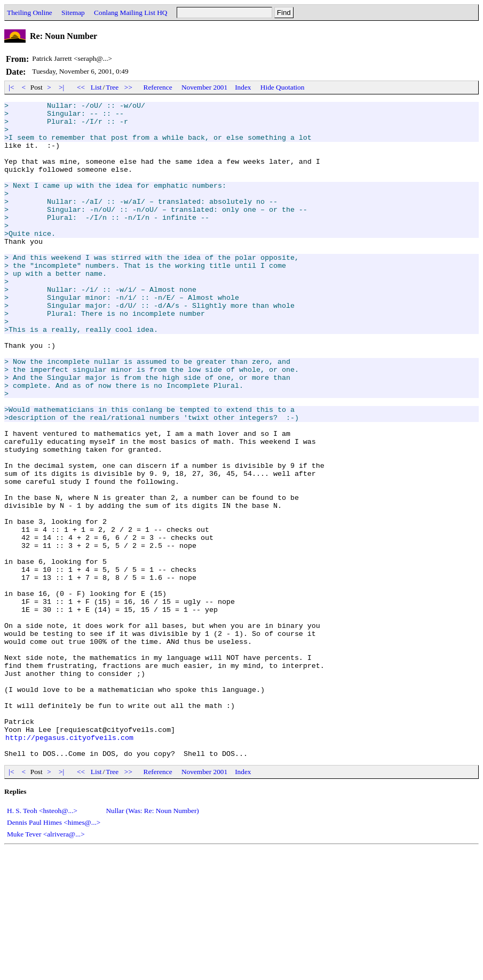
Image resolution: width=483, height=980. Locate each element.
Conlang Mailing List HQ (130, 13)
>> (129, 87)
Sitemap (73, 13)
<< (81, 87)
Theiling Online (30, 13)
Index (243, 87)
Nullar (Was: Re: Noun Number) (152, 942)
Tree (112, 87)
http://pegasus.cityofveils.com (69, 865)
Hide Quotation (283, 87)
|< (11, 87)
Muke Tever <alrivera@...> (46, 965)
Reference (158, 87)
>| (62, 87)
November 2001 (204, 87)
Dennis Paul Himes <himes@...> (54, 954)
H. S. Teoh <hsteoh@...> (42, 942)
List (96, 87)
